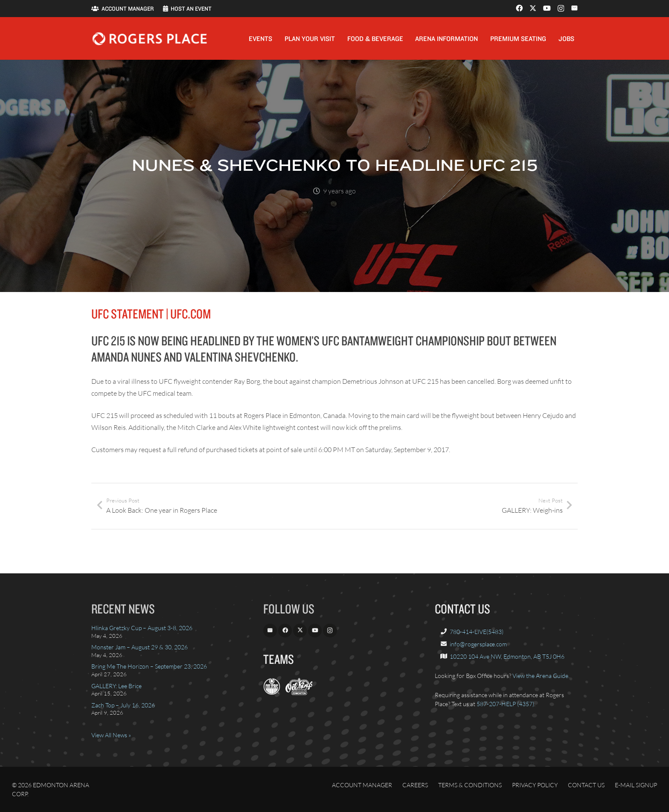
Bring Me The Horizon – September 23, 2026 (149, 666)
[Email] (574, 8)
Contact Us (586, 785)
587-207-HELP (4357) (505, 704)
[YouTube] (547, 8)
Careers (415, 785)
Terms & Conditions (470, 785)
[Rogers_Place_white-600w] (150, 39)
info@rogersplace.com (478, 644)
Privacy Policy (535, 785)
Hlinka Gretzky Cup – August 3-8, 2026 (142, 628)
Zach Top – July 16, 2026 (123, 705)
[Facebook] (519, 8)
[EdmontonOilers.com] (272, 693)
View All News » (111, 735)
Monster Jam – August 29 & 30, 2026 (140, 647)
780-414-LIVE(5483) (477, 632)
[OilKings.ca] (299, 693)
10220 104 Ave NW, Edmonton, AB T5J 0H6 (507, 656)
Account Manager (362, 785)
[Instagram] (561, 9)
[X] (533, 8)
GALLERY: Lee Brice (116, 686)
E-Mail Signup (636, 785)
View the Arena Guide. (541, 676)
